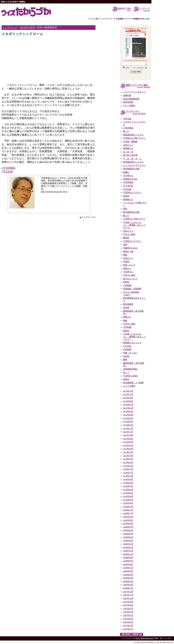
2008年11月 (128, 554)
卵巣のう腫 (128, 252)
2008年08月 (128, 564)
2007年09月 (128, 602)
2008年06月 (128, 571)
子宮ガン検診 (129, 234)
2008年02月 (128, 585)
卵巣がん (127, 268)
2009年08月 (128, 524)
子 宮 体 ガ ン (132, 159)
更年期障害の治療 (131, 169)
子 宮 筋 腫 (128, 186)
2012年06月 (128, 408)
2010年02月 (128, 503)
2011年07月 (128, 445)
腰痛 (125, 360)
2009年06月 (128, 530)
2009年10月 (128, 517)
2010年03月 (128, 500)
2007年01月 (128, 629)
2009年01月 (128, 547)
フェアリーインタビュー (134, 92)
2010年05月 (128, 493)
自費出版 (127, 95)
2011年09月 (128, 439)
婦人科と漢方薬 (130, 155)
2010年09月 (128, 479)
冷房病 (126, 262)
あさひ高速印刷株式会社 (145, 638)
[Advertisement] (28, 59)
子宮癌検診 (128, 182)
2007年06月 (128, 612)
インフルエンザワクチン (134, 165)
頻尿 (125, 209)
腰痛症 (126, 238)
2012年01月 (128, 425)
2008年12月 (128, 551)
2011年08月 (128, 442)
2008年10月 (128, 558)
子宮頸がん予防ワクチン (134, 138)
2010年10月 (128, 476)
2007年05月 (128, 615)
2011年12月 (128, 428)
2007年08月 (128, 605)
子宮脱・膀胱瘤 (130, 142)
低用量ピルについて (132, 343)
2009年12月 (128, 510)
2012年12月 (128, 391)
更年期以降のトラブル (133, 162)
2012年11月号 (27, 27)
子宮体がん (128, 176)
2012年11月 (128, 394)
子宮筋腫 (127, 285)
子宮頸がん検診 (130, 376)
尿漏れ (126, 172)
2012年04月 (128, 415)
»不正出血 (7, 171)
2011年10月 (128, 435)
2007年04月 (128, 619)
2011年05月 (128, 452)
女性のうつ (128, 145)
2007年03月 (128, 622)
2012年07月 (128, 405)
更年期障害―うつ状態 (133, 383)
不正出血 (127, 119)
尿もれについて (130, 279)
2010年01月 (128, 507)
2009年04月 (128, 537)
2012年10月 (128, 398)
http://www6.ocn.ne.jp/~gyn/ (54, 191)
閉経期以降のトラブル (133, 135)
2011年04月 (128, 456)
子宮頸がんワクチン (132, 193)
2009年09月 (128, 520)
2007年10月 (128, 598)
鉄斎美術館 (128, 102)
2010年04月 (128, 496)
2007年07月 (128, 609)
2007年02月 (128, 626)
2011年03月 (128, 459)
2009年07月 (128, 527)
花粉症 (126, 196)
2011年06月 (128, 449)
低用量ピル (128, 199)
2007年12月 (128, 592)
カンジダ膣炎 (129, 386)
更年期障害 (128, 304)
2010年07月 (128, 486)
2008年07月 (128, 568)
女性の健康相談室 (131, 99)
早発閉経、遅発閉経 (132, 289)
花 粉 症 (128, 152)
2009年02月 (128, 544)
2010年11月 (128, 473)
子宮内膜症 (128, 128)
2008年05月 (128, 575)
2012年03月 (128, 418)
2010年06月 (128, 490)
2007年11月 (128, 595)
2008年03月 (128, 581)
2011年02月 (128, 462)
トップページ (10, 27)
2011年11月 (128, 432)
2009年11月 (128, 513)
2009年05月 (128, 534)
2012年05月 (128, 412)
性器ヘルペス (129, 265)
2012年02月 (128, 422)
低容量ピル (128, 148)
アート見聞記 (129, 106)
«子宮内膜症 (9, 168)
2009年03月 (128, 541)
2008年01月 (128, 588)
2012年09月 (128, 401)
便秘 (125, 255)
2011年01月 (128, 466)
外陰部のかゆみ (130, 179)
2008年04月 (128, 578)
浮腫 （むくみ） (130, 353)
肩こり (126, 373)
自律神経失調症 (130, 369)
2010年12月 (128, 469)
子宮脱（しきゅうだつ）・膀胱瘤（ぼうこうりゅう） (134, 225)
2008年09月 (128, 561)
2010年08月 (128, 483)
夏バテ (126, 131)
